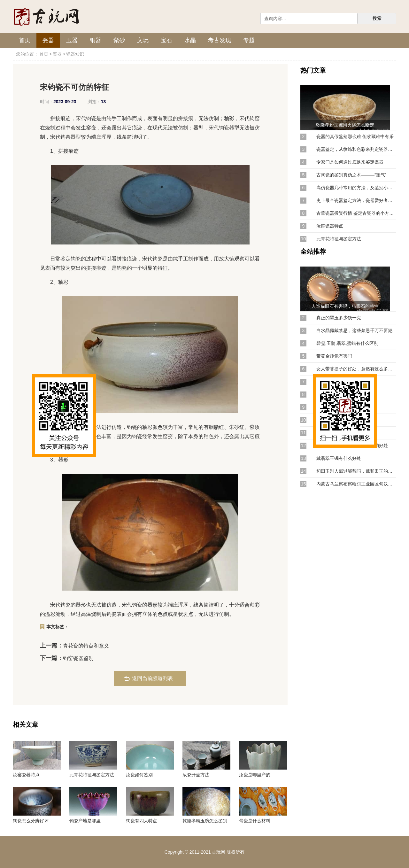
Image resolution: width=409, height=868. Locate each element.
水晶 (190, 40)
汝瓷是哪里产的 (255, 775)
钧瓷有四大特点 (142, 821)
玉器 (72, 40)
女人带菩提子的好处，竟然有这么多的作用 (356, 369)
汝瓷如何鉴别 (139, 775)
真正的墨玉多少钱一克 (339, 318)
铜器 (96, 40)
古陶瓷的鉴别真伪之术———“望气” (351, 175)
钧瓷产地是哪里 (85, 821)
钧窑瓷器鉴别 (78, 658)
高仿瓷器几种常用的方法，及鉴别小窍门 (356, 188)
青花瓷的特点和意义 (86, 646)
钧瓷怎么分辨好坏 (31, 821)
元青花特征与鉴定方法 (92, 775)
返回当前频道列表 (152, 678)
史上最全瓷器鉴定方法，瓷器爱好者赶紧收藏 (356, 200)
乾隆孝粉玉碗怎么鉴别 (205, 821)
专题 (249, 40)
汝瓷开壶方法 (196, 775)
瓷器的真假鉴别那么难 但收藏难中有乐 (355, 136)
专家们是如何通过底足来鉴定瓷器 (350, 162)
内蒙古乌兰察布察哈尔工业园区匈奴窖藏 (356, 484)
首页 (25, 40)
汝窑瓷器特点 (26, 775)
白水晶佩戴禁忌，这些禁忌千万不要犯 (354, 330)
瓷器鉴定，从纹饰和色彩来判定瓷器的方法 (356, 149)
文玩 (143, 40)
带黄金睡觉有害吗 (334, 356)
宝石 (166, 40)
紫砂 (119, 40)
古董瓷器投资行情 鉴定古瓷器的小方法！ (356, 213)
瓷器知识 (75, 54)
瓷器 (48, 40)
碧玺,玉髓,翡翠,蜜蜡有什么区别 (347, 343)
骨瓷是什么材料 (255, 821)
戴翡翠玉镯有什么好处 (339, 458)
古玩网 (219, 852)
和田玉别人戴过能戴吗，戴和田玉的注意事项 (356, 471)
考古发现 (220, 40)
